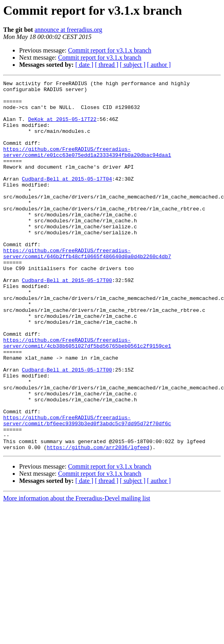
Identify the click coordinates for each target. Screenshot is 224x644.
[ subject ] (133, 65)
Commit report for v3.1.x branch (110, 50)
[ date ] (84, 65)
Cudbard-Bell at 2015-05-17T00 (67, 321)
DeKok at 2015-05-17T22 (62, 127)
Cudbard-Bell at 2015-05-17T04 (67, 199)
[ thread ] (107, 65)
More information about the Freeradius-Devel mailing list (77, 572)
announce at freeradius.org (69, 30)
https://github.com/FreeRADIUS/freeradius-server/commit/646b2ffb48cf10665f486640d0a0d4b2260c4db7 (87, 288)
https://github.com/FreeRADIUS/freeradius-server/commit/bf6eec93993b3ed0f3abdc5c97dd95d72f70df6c (87, 489)
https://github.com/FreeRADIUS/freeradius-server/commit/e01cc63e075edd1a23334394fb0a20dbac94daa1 (87, 167)
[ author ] (159, 65)
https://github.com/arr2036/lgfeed (98, 521)
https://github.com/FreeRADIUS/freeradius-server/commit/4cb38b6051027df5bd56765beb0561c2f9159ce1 (87, 396)
